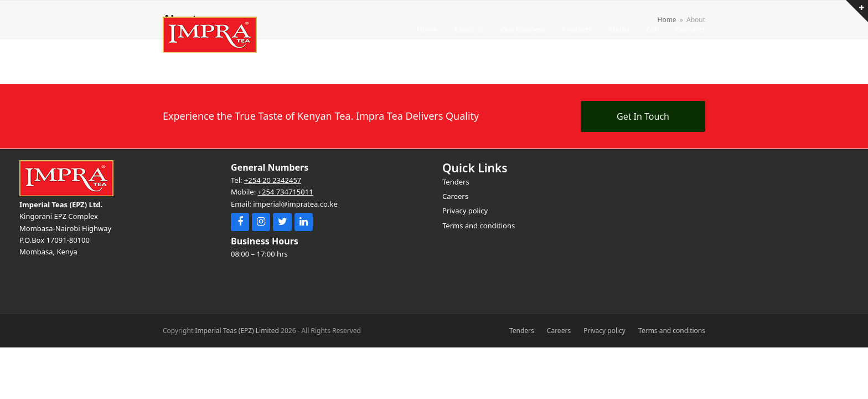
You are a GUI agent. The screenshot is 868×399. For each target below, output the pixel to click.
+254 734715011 (286, 192)
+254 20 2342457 (273, 180)
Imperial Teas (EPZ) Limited (237, 331)
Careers (559, 331)
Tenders (522, 331)
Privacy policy (604, 331)
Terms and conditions (672, 331)
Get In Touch (643, 116)
